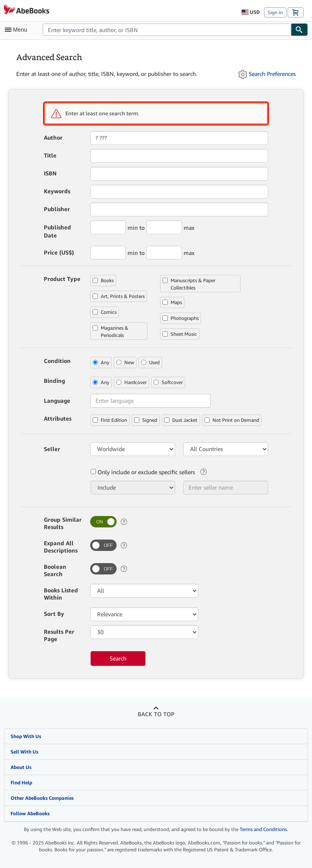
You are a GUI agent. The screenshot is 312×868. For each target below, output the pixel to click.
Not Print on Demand (232, 420)
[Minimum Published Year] (108, 227)
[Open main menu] (18, 30)
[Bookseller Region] (133, 449)
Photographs (181, 318)
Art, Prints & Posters (119, 296)
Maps (172, 302)
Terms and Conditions (263, 829)
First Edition (110, 420)
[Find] (299, 30)
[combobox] (167, 30)
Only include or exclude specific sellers (143, 472)
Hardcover (131, 382)
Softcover (168, 382)
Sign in (275, 12)
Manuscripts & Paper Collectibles (189, 284)
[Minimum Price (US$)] (108, 253)
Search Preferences (272, 74)
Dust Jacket (181, 420)
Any (101, 362)
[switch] (103, 522)
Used (150, 362)
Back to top (156, 714)
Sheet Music (180, 334)
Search (118, 658)
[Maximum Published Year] (164, 227)
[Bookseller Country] (226, 449)
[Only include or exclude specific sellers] (133, 488)
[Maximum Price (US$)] (164, 253)
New (125, 362)
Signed (146, 420)
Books (103, 280)
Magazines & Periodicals (110, 331)
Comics (105, 312)
